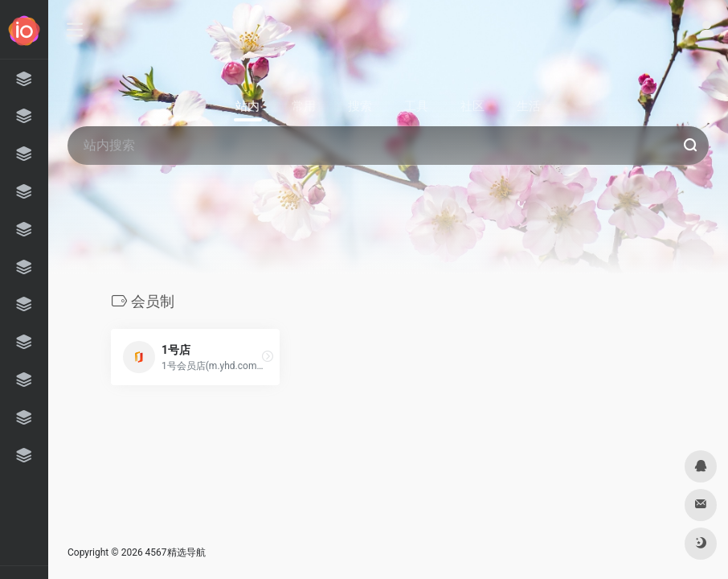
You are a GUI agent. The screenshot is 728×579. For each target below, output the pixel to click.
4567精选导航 (176, 552)
